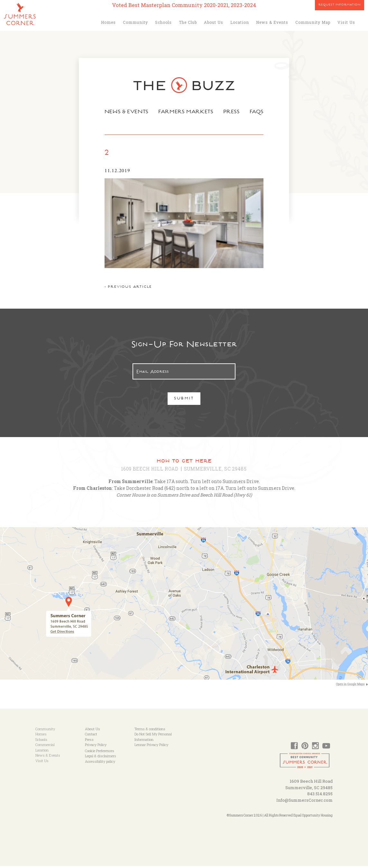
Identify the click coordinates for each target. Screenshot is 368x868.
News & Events (272, 22)
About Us (214, 22)
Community (135, 22)
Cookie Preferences (100, 752)
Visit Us (346, 22)
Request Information (340, 5)
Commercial (45, 747)
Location (240, 22)
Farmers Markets (186, 112)
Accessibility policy (100, 763)
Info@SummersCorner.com (304, 802)
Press (233, 112)
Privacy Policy (96, 747)
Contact (91, 736)
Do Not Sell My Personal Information (153, 739)
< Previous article (127, 289)
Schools (163, 22)
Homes (108, 22)
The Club (188, 22)
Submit (184, 401)
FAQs (258, 112)
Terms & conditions (150, 730)
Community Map (313, 22)
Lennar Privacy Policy (151, 747)
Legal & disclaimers (101, 758)
